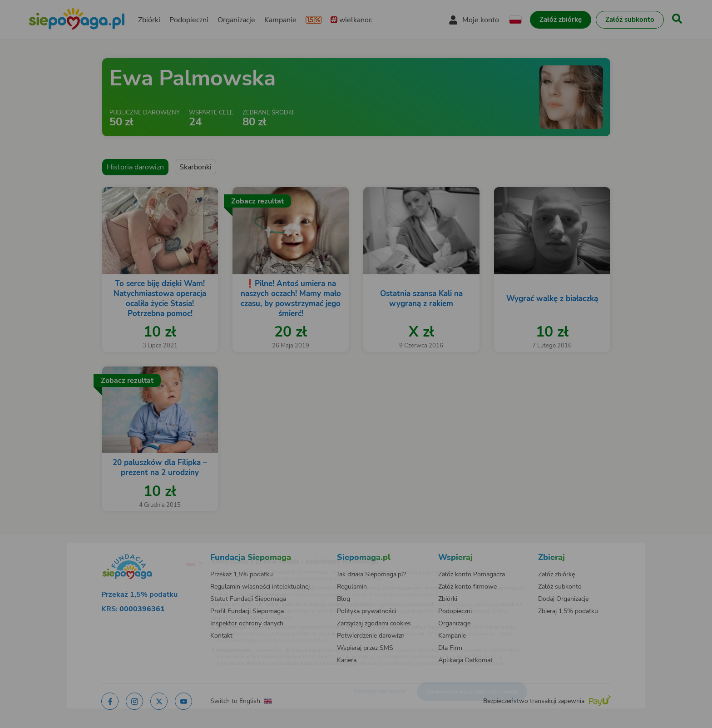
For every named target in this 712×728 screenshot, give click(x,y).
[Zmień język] (157, 549)
